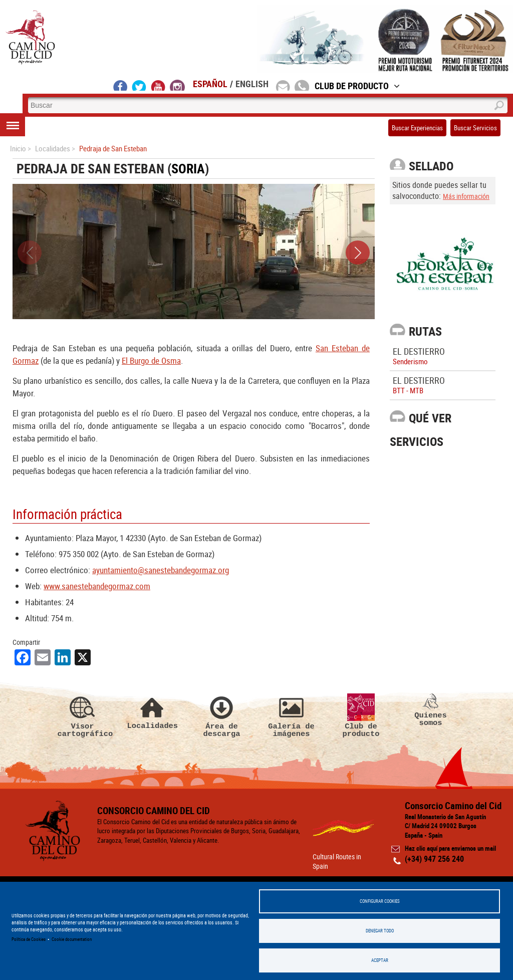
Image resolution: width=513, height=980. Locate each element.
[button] (358, 253)
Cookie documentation (72, 939)
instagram (177, 85)
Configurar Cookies (380, 901)
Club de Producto (357, 86)
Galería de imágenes (292, 716)
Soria (188, 169)
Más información (466, 196)
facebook (120, 85)
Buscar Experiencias (417, 128)
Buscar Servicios (475, 128)
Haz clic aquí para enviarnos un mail (450, 848)
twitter (139, 85)
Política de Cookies (29, 939)
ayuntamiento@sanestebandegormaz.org (161, 570)
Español (210, 84)
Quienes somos (431, 710)
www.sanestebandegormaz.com (97, 586)
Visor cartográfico (83, 716)
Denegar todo (380, 931)
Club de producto (361, 716)
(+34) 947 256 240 (434, 859)
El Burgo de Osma (151, 360)
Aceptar (380, 960)
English (252, 84)
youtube (158, 85)
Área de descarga (222, 716)
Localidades (152, 712)
